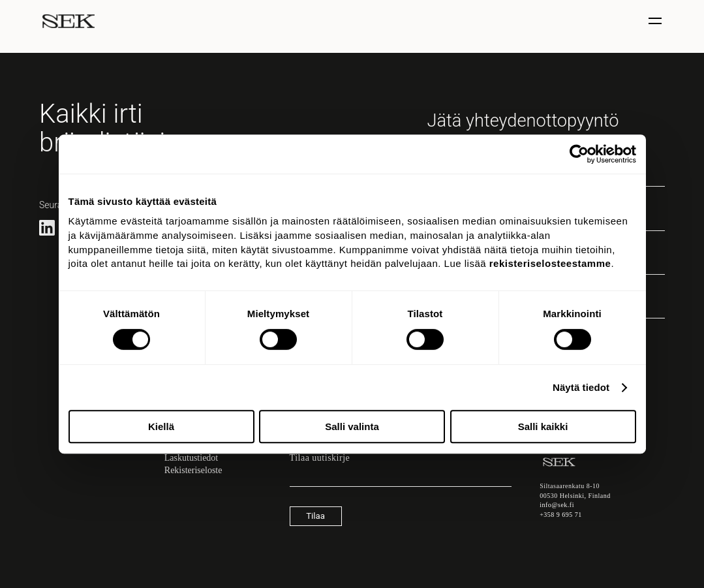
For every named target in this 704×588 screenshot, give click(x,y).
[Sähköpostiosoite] (401, 480)
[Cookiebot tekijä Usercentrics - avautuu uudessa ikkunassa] (579, 154)
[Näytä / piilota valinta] (657, 21)
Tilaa (315, 516)
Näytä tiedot (581, 387)
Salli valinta (352, 426)
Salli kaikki (543, 426)
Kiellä (161, 426)
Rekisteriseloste (193, 470)
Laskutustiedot (191, 458)
